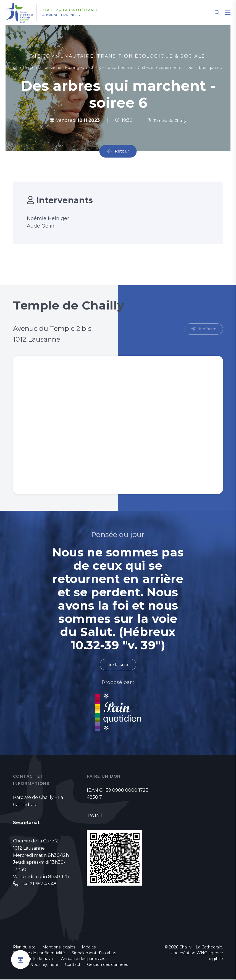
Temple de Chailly (167, 120)
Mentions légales (59, 948)
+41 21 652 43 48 (39, 885)
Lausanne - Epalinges (69, 15)
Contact (73, 965)
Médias (89, 948)
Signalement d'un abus (94, 953)
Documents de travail (34, 959)
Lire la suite (118, 665)
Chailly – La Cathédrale (78, 10)
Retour (122, 151)
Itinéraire (207, 329)
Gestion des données (107, 965)
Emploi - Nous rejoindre (36, 965)
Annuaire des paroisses (83, 959)
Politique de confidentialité (39, 953)
